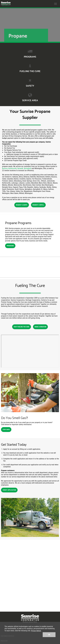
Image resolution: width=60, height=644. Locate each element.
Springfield (27, 168)
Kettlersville (13, 168)
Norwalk (20, 168)
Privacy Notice (36, 631)
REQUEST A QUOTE (22, 205)
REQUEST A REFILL (38, 205)
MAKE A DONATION (40, 327)
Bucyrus (5, 168)
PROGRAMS (10, 246)
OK (49, 635)
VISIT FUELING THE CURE (21, 327)
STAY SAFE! (6, 429)
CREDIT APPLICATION (9, 490)
